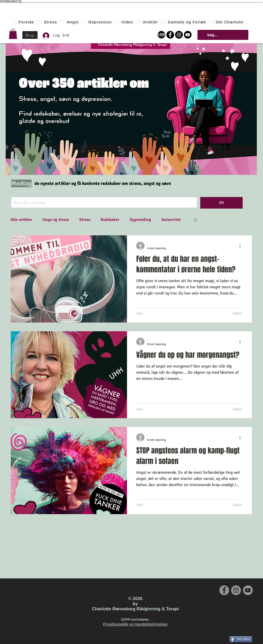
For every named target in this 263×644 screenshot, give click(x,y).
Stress (85, 220)
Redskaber (110, 220)
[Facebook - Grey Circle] (224, 590)
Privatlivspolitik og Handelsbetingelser (135, 624)
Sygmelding (140, 220)
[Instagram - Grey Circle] (236, 590)
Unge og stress (56, 220)
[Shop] (30, 35)
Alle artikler (21, 220)
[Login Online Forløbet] (161, 35)
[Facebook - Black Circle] (170, 35)
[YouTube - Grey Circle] (248, 590)
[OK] (221, 203)
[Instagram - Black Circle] (179, 35)
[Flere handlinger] (242, 246)
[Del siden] (241, 639)
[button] (13, 34)
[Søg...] (222, 35)
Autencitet (171, 220)
